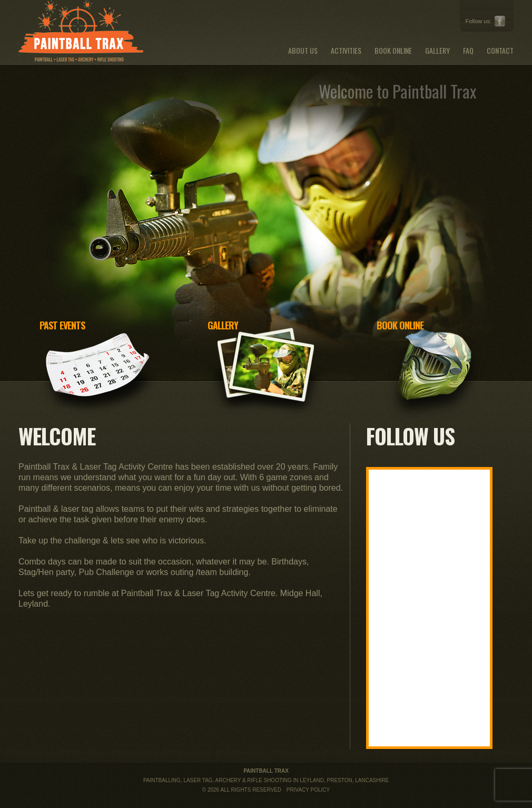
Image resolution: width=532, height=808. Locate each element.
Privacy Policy (308, 790)
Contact (500, 51)
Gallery (437, 51)
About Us (303, 51)
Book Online (393, 51)
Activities (346, 51)
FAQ (468, 51)
